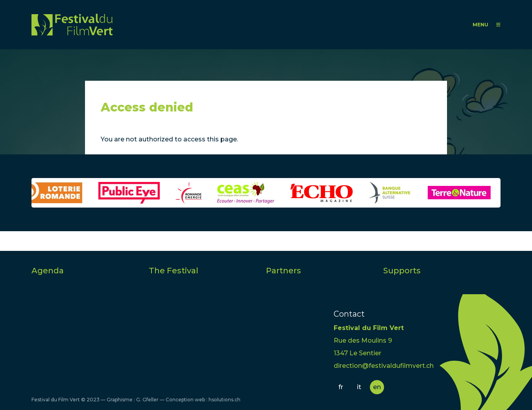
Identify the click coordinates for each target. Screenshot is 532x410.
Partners (284, 271)
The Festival (174, 271)
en (377, 387)
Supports (402, 271)
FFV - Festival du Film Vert (72, 25)
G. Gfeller (147, 400)
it (359, 387)
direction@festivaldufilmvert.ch (384, 366)
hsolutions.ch (224, 400)
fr (341, 387)
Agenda (48, 271)
